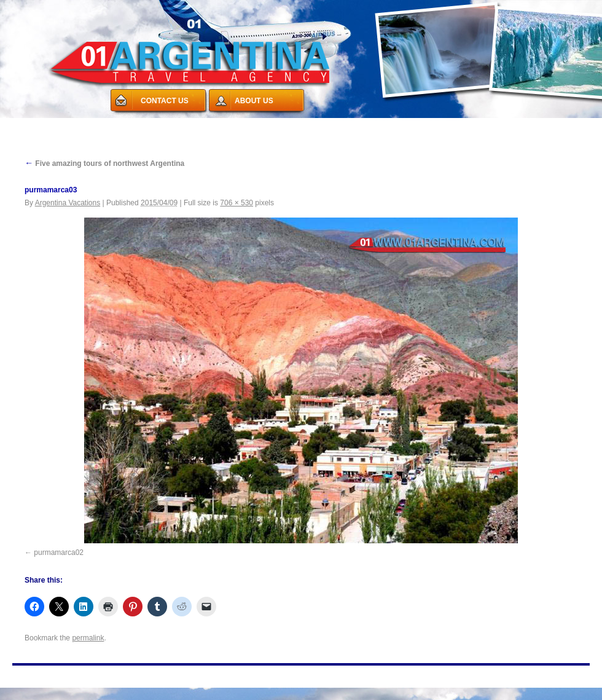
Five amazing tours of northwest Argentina (104, 163)
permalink (88, 638)
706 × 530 (237, 203)
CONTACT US (165, 101)
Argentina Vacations (68, 203)
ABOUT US (254, 101)
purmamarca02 (59, 553)
